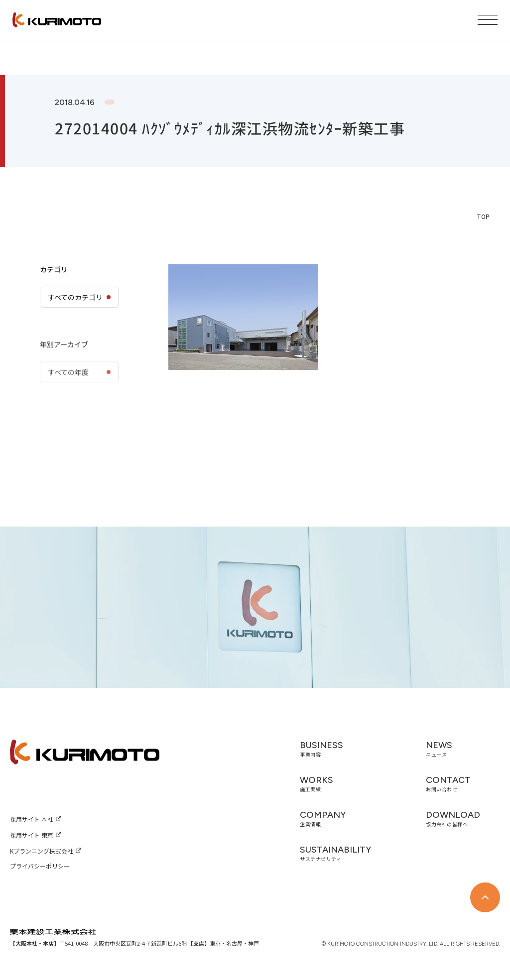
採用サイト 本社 (32, 819)
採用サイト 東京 (32, 835)
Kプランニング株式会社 (42, 851)
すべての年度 (68, 397)
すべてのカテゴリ (75, 297)
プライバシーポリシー (40, 866)
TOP (484, 216)
